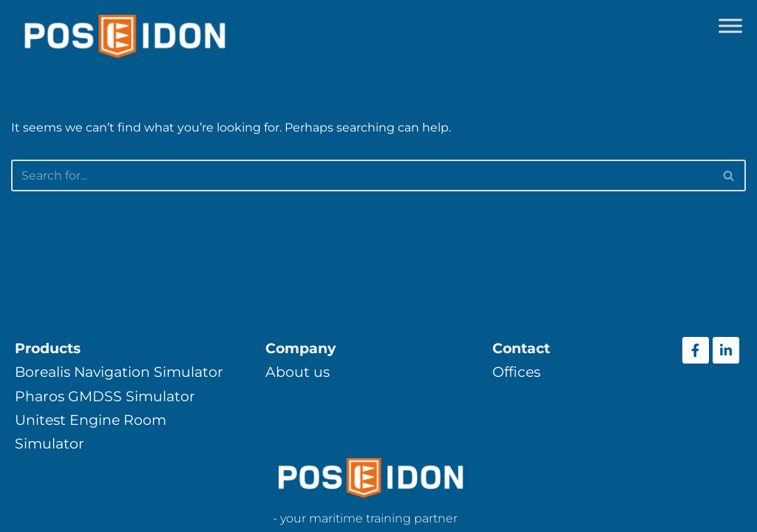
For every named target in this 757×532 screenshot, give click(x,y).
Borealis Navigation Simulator (119, 372)
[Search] (362, 175)
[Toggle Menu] (730, 25)
